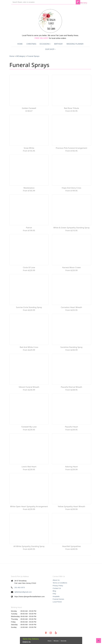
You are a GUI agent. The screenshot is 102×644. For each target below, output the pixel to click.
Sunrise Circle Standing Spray (29, 309)
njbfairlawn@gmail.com (23, 596)
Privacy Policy (58, 590)
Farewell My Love (29, 430)
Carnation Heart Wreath (71, 309)
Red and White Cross (29, 350)
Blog (54, 595)
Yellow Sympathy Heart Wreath (72, 510)
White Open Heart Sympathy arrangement (29, 510)
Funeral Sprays (33, 56)
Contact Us (57, 592)
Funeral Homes (58, 603)
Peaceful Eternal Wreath (71, 390)
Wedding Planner (75, 44)
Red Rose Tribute (71, 108)
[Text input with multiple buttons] (43, 2)
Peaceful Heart (71, 430)
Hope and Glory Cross (71, 189)
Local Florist (57, 606)
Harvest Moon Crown (71, 269)
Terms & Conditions (60, 587)
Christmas (31, 44)
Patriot (29, 229)
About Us (56, 584)
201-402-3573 (20, 592)
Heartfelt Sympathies (72, 551)
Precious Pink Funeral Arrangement (71, 149)
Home (20, 44)
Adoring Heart (71, 470)
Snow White (29, 149)
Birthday (58, 44)
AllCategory (21, 56)
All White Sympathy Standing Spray (29, 551)
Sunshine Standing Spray (71, 350)
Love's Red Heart (29, 470)
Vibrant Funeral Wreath (29, 390)
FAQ (54, 598)
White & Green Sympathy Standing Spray (71, 229)
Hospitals (56, 601)
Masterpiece (29, 189)
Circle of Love (29, 269)
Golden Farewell (29, 108)
